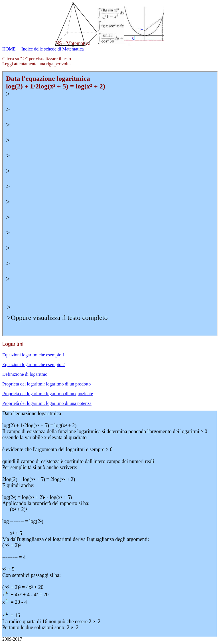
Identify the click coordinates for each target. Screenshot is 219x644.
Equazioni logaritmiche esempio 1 (34, 355)
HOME (9, 49)
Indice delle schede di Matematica (53, 49)
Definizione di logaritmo (25, 374)
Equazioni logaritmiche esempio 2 (34, 365)
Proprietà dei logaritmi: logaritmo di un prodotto (46, 384)
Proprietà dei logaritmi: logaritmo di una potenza (47, 403)
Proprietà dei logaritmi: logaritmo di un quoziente (48, 394)
